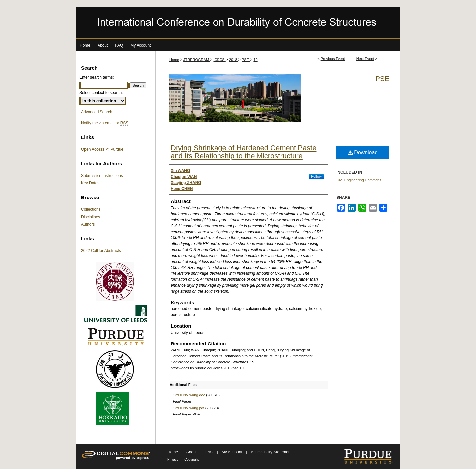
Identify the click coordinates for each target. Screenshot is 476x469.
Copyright (192, 460)
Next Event (365, 59)
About (192, 452)
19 (255, 60)
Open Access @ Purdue (102, 149)
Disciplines (90, 217)
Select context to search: (101, 93)
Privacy (173, 460)
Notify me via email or (105, 123)
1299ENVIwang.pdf (189, 408)
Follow (316, 176)
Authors (88, 224)
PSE (246, 60)
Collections (91, 209)
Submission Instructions (102, 176)
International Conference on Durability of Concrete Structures (238, 23)
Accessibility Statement (271, 452)
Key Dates (90, 183)
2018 (234, 60)
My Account (233, 452)
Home (174, 60)
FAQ (210, 452)
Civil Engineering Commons (359, 180)
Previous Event (333, 59)
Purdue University (368, 457)
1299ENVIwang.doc (189, 395)
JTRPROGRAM (197, 60)
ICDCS (219, 60)
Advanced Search (97, 112)
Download (363, 152)
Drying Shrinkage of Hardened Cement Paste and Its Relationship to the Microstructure (243, 152)
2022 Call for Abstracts (101, 251)
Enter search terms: (97, 77)
